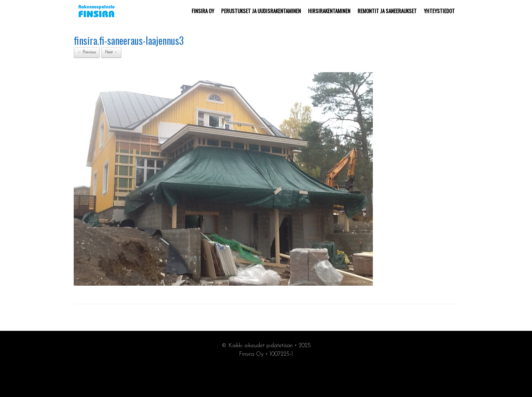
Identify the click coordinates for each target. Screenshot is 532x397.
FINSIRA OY (203, 11)
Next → (111, 52)
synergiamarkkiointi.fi (266, 376)
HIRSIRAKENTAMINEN (329, 11)
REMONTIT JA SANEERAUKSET (387, 11)
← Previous (87, 52)
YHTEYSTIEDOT (439, 11)
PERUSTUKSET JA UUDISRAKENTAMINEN (261, 11)
